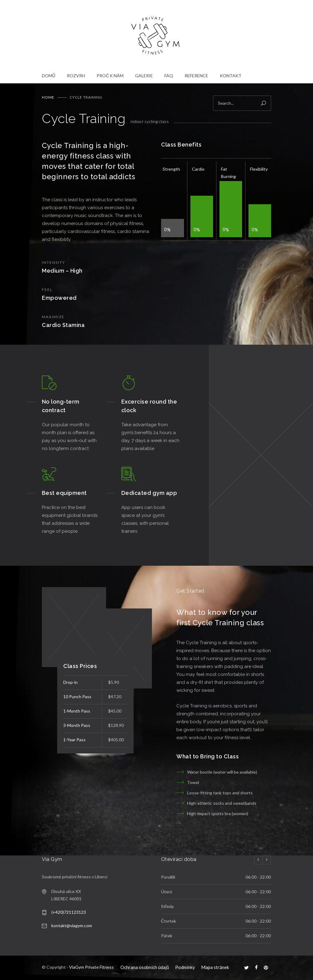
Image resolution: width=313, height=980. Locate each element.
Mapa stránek (215, 967)
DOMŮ (49, 76)
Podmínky (185, 967)
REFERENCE (196, 76)
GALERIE (144, 76)
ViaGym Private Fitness (91, 967)
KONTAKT (231, 76)
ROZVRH (76, 76)
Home (48, 97)
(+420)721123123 (69, 912)
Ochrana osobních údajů (145, 967)
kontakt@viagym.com (72, 926)
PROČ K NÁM (110, 76)
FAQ (169, 76)
